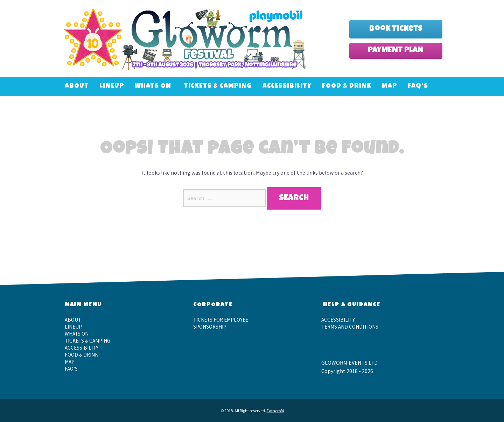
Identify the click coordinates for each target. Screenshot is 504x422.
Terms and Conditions (350, 327)
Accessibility (287, 87)
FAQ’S (418, 87)
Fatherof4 (275, 411)
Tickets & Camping (218, 87)
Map (390, 87)
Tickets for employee (221, 320)
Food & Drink (347, 87)
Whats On (153, 87)
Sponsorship (210, 327)
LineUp (112, 87)
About (77, 87)
